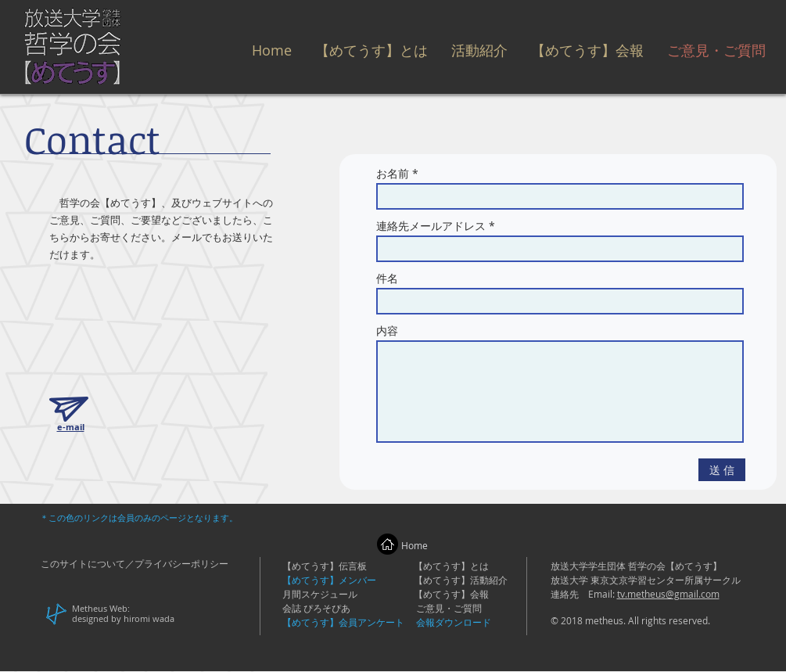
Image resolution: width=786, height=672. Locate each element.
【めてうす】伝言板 (325, 566)
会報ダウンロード (454, 622)
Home (415, 545)
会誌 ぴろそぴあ (316, 608)
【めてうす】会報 (451, 594)
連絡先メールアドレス (431, 226)
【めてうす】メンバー (329, 580)
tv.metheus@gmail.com (668, 594)
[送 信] (722, 470)
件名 (387, 279)
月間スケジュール (320, 594)
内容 (387, 331)
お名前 (393, 174)
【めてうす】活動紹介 (461, 580)
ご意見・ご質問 (449, 608)
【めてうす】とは (451, 566)
